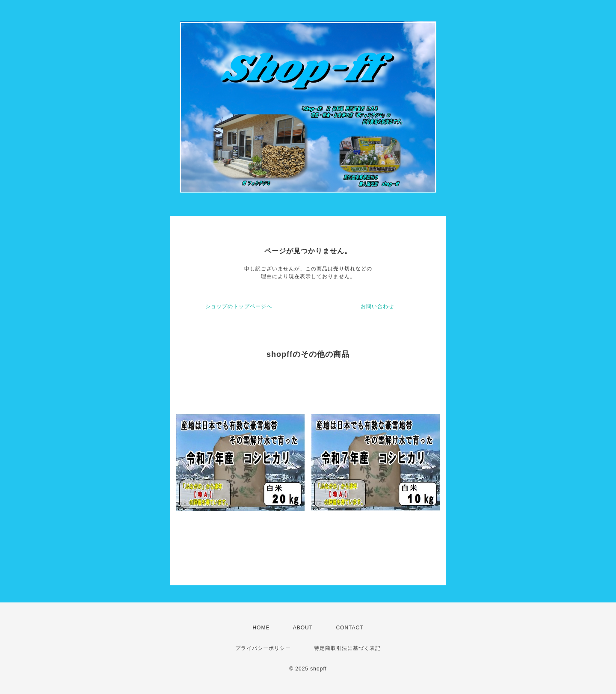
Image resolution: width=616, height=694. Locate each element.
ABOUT (303, 628)
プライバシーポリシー (263, 648)
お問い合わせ (377, 306)
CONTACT (349, 628)
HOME (261, 628)
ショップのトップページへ (239, 306)
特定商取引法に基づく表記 (347, 648)
